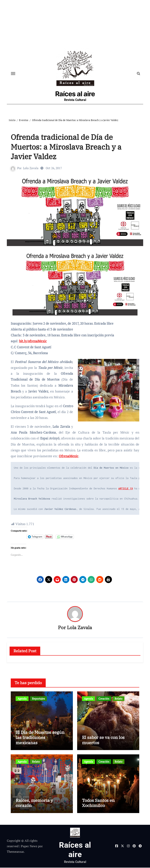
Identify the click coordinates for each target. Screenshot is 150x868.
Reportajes (38, 699)
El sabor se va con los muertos (103, 740)
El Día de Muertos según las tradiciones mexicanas (40, 738)
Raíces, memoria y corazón (34, 803)
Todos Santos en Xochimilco (98, 803)
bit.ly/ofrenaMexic (33, 341)
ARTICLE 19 (126, 489)
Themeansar (15, 852)
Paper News (29, 846)
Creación (104, 699)
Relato (119, 699)
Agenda (22, 699)
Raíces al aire (75, 94)
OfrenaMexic (69, 456)
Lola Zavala (31, 168)
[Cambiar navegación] (13, 74)
